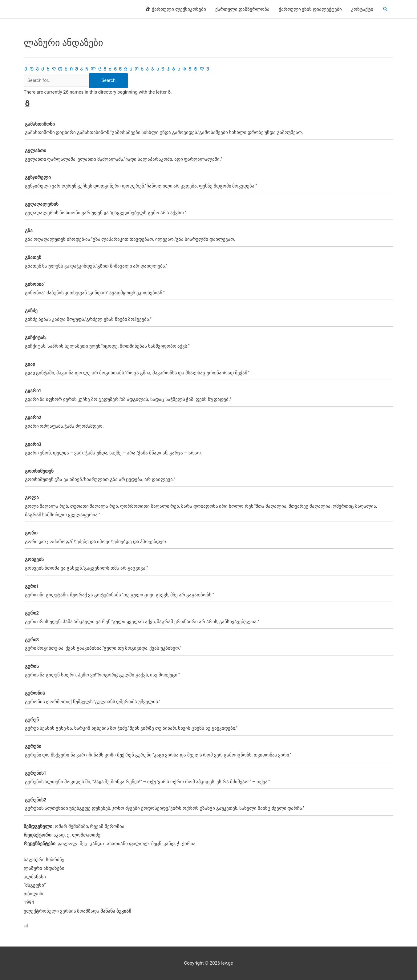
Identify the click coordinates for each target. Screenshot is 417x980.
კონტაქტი (362, 9)
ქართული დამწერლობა (242, 9)
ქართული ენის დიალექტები (310, 9)
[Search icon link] (386, 9)
